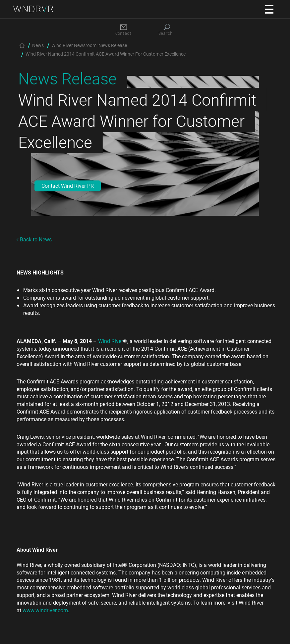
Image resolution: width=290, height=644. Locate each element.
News (38, 45)
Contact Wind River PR (68, 186)
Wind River (111, 341)
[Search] (167, 30)
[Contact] (124, 30)
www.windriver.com (45, 610)
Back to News (34, 239)
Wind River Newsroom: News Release (89, 45)
